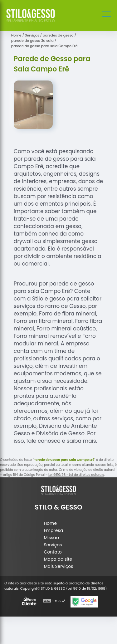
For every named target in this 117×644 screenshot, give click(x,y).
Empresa (53, 530)
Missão (51, 538)
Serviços (53, 545)
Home (50, 523)
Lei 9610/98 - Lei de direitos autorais (76, 475)
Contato (53, 552)
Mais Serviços (58, 566)
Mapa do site (58, 559)
